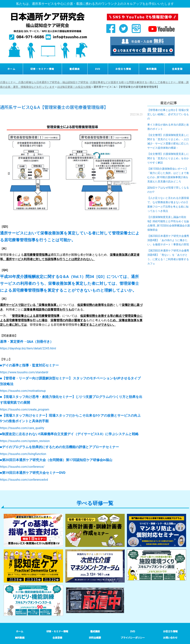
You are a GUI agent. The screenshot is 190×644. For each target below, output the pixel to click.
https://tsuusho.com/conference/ (22, 467)
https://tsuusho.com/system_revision (25, 441)
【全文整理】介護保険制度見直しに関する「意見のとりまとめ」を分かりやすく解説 (168, 158)
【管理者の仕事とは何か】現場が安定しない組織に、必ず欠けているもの (168, 114)
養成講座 (75, 69)
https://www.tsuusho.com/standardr (24, 372)
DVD (98, 69)
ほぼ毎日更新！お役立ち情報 (74, 87)
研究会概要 (95, 638)
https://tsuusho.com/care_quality (22, 428)
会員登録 (177, 69)
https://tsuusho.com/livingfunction (23, 454)
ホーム (11, 69)
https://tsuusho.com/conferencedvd (24, 480)
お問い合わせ (170, 638)
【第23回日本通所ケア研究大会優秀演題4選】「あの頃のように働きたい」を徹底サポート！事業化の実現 (168, 240)
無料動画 (152, 69)
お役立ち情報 (123, 69)
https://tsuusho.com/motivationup (23, 391)
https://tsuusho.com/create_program (25, 409)
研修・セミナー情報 (42, 69)
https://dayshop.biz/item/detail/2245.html (28, 348)
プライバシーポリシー (133, 638)
